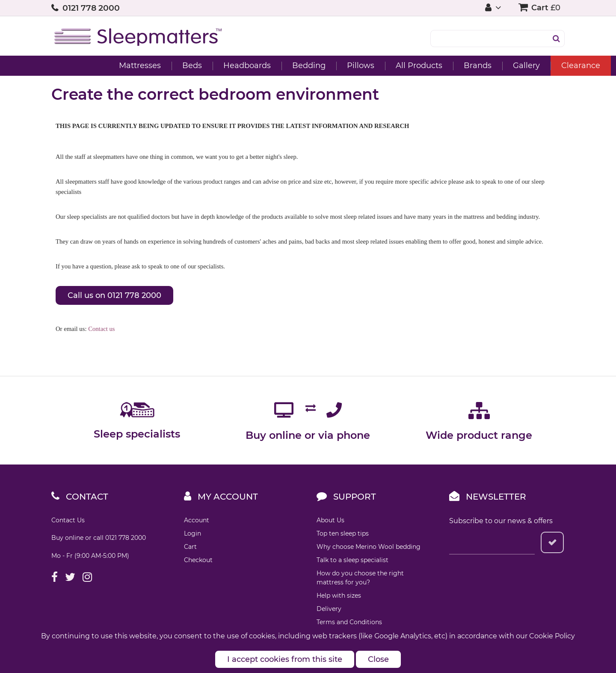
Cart (190, 547)
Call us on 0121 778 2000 (114, 295)
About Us (330, 520)
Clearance (529, 66)
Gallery (475, 66)
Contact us (101, 329)
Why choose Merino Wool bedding (369, 547)
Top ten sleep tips (343, 533)
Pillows (309, 66)
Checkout (198, 560)
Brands (426, 66)
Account (197, 520)
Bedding (258, 66)
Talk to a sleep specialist (352, 560)
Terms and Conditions (349, 622)
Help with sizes (339, 596)
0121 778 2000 (91, 8)
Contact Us (68, 520)
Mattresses (89, 66)
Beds (141, 66)
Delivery (329, 609)
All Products (368, 66)
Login (192, 533)
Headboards (196, 66)
